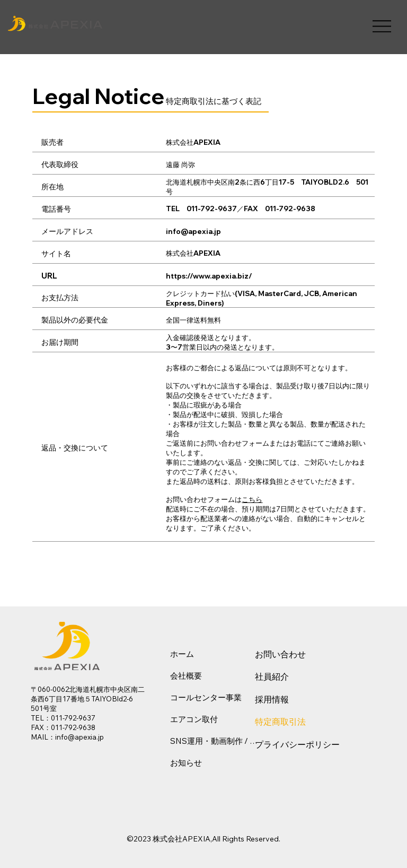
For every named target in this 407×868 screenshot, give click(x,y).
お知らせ (186, 763)
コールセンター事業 (206, 697)
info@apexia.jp (193, 231)
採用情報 (272, 699)
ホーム (182, 654)
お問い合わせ (280, 654)
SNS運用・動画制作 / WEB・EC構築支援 (216, 741)
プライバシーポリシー (297, 744)
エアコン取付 (194, 719)
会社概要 (186, 676)
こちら (252, 499)
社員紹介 (272, 676)
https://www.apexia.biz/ (209, 276)
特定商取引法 (280, 722)
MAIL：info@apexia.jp (67, 737)
